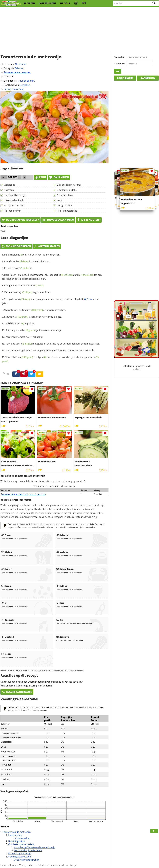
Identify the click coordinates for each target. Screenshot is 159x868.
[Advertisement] (79, 29)
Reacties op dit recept (20, 854)
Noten (6, 654)
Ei (4, 603)
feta (20, 317)
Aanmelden (148, 78)
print (41, 177)
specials (65, 3)
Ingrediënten (15, 835)
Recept (13, 865)
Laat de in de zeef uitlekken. (27, 261)
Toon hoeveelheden (16, 246)
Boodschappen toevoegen (20, 220)
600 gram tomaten (14, 206)
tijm (85, 275)
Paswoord (119, 64)
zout (60, 200)
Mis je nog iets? (89, 220)
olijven (19, 323)
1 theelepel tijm (65, 195)
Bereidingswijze (17, 841)
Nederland (21, 64)
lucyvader (25, 85)
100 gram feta (64, 206)
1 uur (88, 299)
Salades (19, 68)
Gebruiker (119, 57)
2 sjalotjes (10, 185)
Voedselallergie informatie (28, 850)
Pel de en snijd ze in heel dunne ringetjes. (32, 255)
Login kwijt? (125, 78)
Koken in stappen (47, 246)
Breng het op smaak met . (24, 286)
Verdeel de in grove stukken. (28, 292)
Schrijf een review (14, 89)
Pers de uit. (18, 268)
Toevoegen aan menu (58, 220)
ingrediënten (47, 3)
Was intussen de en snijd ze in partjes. (35, 310)
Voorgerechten (27, 865)
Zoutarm (63, 637)
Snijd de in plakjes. (20, 323)
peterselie (24, 330)
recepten (29, 3)
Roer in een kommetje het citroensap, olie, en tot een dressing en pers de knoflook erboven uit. (52, 277)
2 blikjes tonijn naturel (69, 185)
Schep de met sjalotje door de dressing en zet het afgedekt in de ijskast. (50, 301)
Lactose (62, 552)
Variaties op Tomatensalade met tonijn (35, 847)
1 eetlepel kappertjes (15, 195)
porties (10, 77)
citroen (20, 268)
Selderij (62, 535)
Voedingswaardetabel (20, 857)
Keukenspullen (22, 838)
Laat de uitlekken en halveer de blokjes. (33, 317)
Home (4, 865)
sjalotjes (17, 255)
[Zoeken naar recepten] (136, 3)
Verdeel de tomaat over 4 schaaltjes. (25, 337)
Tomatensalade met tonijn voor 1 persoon (23, 494)
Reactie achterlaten (17, 692)
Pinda (6, 535)
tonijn (21, 261)
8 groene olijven (13, 211)
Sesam (6, 586)
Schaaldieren (65, 569)
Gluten (6, 552)
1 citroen (9, 190)
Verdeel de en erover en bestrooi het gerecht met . (50, 359)
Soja (60, 603)
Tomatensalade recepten (17, 72)
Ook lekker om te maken (21, 844)
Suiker (6, 569)
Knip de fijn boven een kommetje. (34, 330)
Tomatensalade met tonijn (17, 832)
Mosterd (7, 637)
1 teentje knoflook (14, 200)
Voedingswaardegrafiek (26, 860)
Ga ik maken (59, 177)
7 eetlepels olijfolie (67, 190)
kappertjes (61, 275)
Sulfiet (61, 586)
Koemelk (8, 620)
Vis (59, 620)
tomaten (33, 310)
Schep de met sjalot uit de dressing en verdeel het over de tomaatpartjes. (53, 344)
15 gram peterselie (67, 211)
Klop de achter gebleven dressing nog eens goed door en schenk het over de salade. (50, 350)
